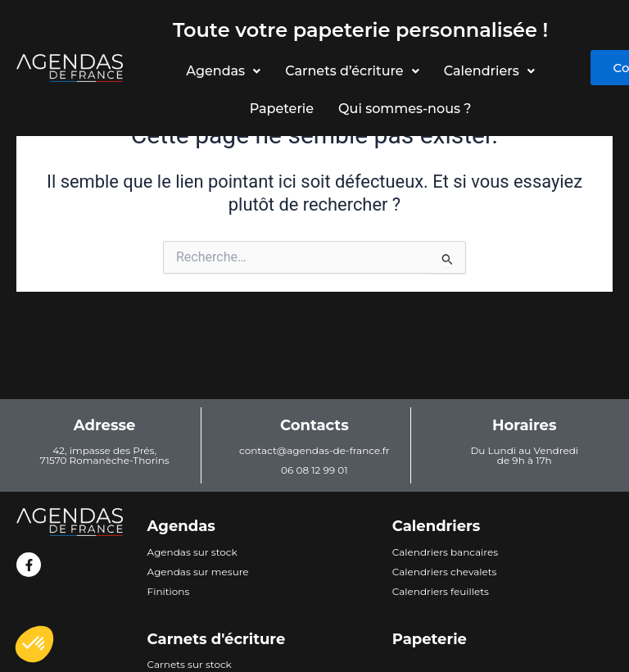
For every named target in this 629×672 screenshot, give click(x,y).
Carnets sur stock (190, 664)
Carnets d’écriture (351, 71)
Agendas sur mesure (198, 572)
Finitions (169, 591)
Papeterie (281, 109)
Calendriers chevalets (445, 572)
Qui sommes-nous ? (405, 109)
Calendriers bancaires (445, 552)
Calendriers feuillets (441, 591)
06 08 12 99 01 (314, 470)
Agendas (222, 71)
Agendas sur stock (192, 552)
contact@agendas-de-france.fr (314, 450)
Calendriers (491, 71)
